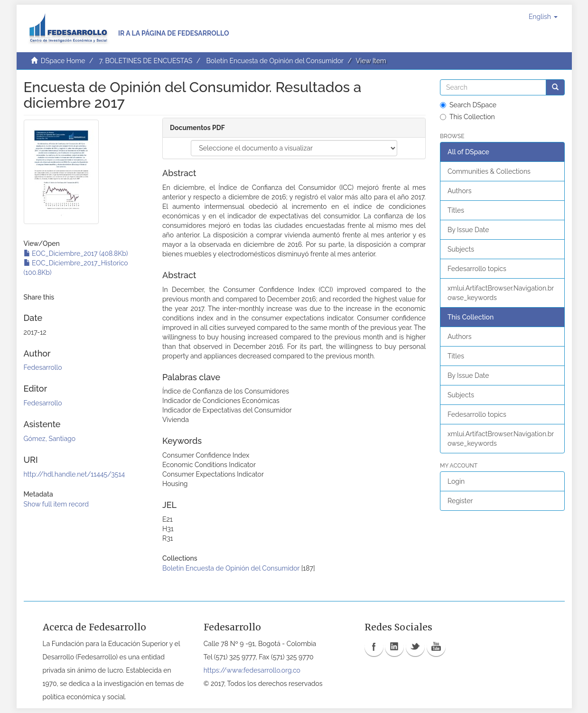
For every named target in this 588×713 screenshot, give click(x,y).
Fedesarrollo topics (477, 269)
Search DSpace (468, 105)
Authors (459, 191)
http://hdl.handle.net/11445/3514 (75, 474)
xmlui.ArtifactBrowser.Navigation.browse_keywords (501, 293)
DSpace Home (63, 61)
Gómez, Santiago (50, 439)
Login (456, 481)
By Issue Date (468, 230)
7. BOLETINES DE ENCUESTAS (146, 61)
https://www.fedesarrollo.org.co (252, 670)
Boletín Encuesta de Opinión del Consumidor (275, 61)
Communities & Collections (489, 171)
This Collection (467, 117)
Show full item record (56, 504)
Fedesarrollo (43, 367)
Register (460, 501)
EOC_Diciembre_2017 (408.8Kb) (76, 253)
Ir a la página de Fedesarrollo (174, 33)
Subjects (461, 249)
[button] (543, 17)
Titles (456, 210)
